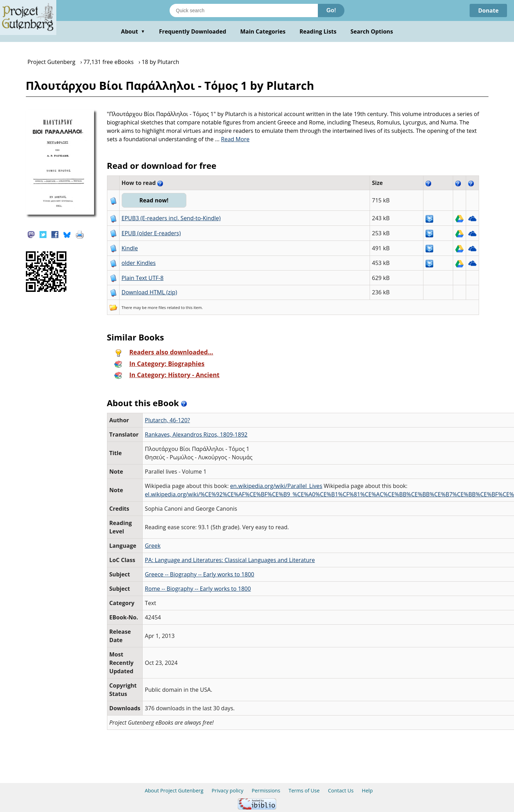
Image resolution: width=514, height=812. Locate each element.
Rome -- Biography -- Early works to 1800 (198, 589)
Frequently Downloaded (193, 31)
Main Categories (263, 31)
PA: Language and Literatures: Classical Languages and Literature (230, 560)
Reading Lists (318, 31)
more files (157, 307)
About (133, 31)
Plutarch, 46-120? (167, 420)
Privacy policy (227, 791)
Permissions (266, 791)
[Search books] (244, 10)
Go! (331, 10)
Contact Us (341, 791)
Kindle (130, 248)
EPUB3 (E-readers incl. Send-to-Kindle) (171, 218)
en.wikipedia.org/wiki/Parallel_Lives (276, 486)
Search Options (372, 31)
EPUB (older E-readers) (151, 233)
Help (367, 791)
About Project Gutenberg (174, 791)
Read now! (154, 200)
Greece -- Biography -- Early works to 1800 (199, 574)
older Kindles (139, 263)
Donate (488, 10)
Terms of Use (304, 791)
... (232, 139)
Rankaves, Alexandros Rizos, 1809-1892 (196, 434)
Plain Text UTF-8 (143, 278)
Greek (153, 546)
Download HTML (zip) (149, 292)
